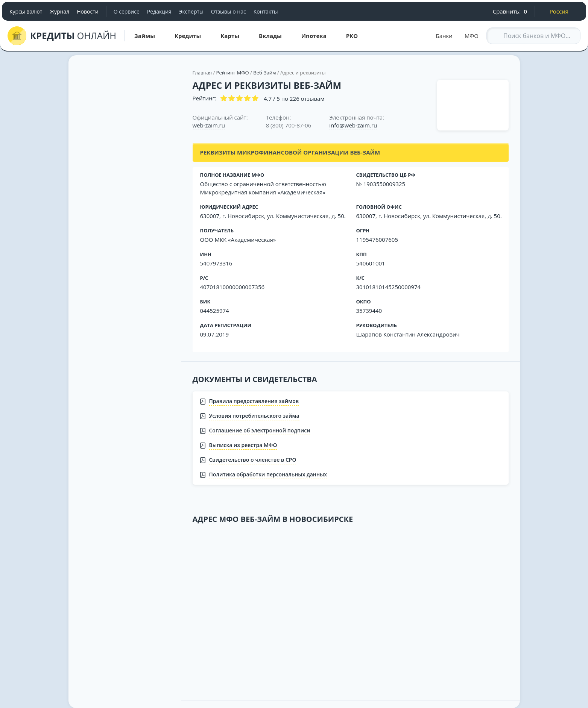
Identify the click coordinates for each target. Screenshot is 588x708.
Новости (87, 11)
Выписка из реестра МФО (243, 445)
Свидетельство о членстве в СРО (253, 460)
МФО (472, 36)
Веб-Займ (264, 73)
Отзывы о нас (229, 11)
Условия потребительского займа (254, 416)
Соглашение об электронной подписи (260, 430)
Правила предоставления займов (254, 401)
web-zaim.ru (209, 125)
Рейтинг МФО (233, 73)
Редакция (159, 11)
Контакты (266, 11)
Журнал (59, 11)
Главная (202, 73)
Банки (444, 36)
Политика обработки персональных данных (268, 474)
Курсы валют (26, 11)
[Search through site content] (533, 36)
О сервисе (127, 11)
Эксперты (191, 11)
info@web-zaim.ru (353, 125)
